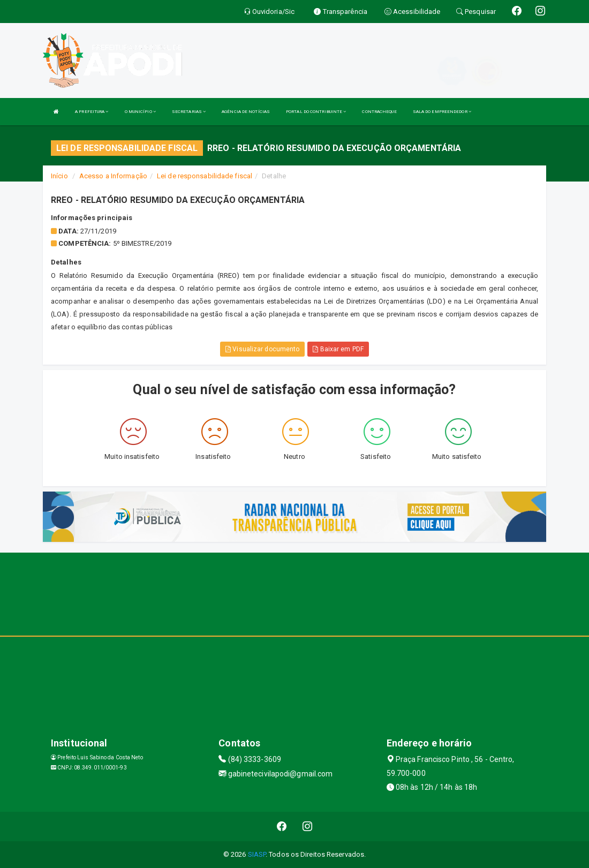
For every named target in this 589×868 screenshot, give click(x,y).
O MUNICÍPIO (140, 112)
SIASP (257, 854)
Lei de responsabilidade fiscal (205, 176)
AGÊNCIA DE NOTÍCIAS (246, 112)
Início (59, 176)
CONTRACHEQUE (379, 112)
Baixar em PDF (338, 349)
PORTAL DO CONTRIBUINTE (316, 112)
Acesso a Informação (113, 176)
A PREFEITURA (92, 112)
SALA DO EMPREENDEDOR (442, 112)
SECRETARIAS (189, 112)
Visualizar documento (262, 349)
